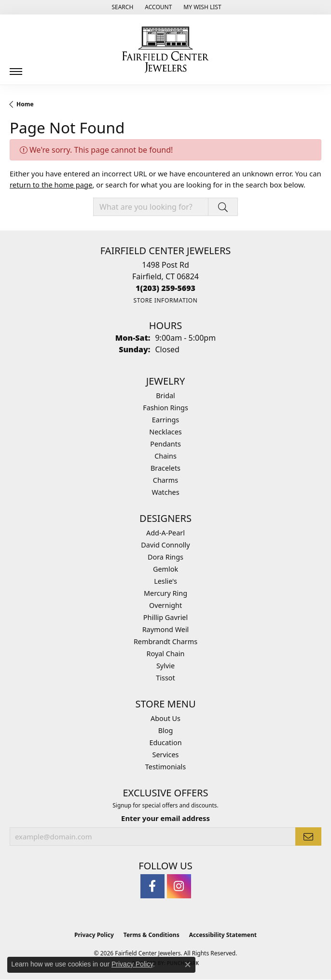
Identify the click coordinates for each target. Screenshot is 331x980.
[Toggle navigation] (16, 68)
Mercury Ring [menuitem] (165, 593)
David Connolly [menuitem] (165, 545)
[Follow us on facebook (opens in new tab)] (152, 886)
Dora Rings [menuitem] (165, 557)
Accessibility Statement (223, 935)
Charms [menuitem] (165, 480)
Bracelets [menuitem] (165, 468)
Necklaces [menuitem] (165, 432)
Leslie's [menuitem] (165, 581)
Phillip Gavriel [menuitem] (165, 617)
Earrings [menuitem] (165, 420)
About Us (165, 718)
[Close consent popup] (188, 965)
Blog (166, 730)
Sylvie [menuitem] (165, 666)
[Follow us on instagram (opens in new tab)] (179, 886)
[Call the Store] (165, 288)
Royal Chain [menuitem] (166, 654)
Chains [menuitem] (165, 456)
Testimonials (165, 767)
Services (166, 755)
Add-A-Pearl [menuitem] (165, 533)
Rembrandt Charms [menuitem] (165, 641)
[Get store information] (165, 300)
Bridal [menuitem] (165, 396)
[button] (121, 7)
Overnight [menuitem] (165, 605)
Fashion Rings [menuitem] (165, 408)
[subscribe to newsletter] (308, 836)
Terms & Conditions (152, 935)
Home (25, 104)
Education (165, 742)
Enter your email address (165, 818)
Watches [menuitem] (165, 492)
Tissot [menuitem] (165, 678)
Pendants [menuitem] (165, 444)
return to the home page (51, 185)
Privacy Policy (94, 935)
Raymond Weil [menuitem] (166, 629)
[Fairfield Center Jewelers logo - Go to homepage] (165, 50)
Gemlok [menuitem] (165, 569)
